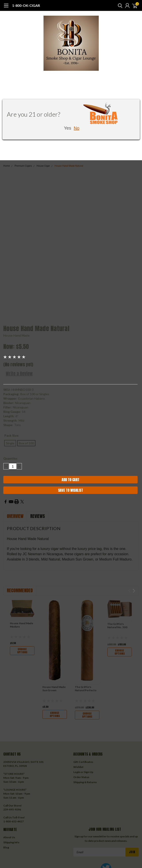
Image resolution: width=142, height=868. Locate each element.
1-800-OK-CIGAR (26, 5)
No (77, 128)
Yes (68, 128)
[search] (119, 6)
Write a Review (19, 373)
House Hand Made (16, 335)
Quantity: (10, 458)
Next (134, 591)
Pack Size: (12, 435)
